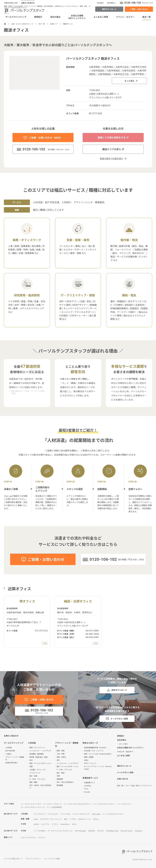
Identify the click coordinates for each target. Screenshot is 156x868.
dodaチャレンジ (85, 819)
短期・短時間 (89, 757)
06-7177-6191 (96, 113)
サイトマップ (147, 785)
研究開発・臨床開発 (36, 754)
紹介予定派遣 (10, 751)
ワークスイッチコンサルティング (60, 831)
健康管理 (60, 779)
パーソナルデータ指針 (52, 859)
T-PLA (86, 789)
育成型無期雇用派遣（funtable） (96, 747)
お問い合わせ (122, 779)
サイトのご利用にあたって (13, 859)
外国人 (86, 760)
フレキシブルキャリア (81, 814)
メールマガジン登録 (119, 719)
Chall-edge (96, 814)
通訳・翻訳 (33, 782)
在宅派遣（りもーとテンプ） (94, 751)
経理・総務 (61, 751)
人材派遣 (9, 747)
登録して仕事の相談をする (112, 137)
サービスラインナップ (16, 17)
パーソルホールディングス (31, 804)
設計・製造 (33, 776)
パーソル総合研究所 (54, 807)
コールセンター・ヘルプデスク (40, 751)
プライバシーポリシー (33, 859)
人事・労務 (61, 754)
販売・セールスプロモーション (40, 763)
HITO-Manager (81, 831)
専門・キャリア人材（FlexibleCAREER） (98, 754)
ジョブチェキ (53, 814)
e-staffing (87, 786)
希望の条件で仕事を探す (112, 158)
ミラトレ (55, 824)
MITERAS (92, 831)
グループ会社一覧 (132, 785)
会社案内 (100, 3)
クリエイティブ (35, 773)
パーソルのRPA (39, 831)
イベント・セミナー (125, 17)
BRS (66, 819)
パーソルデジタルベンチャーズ (33, 807)
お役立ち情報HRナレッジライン (77, 17)
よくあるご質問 (101, 17)
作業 (58, 776)
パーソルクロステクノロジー (104, 804)
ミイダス (73, 819)
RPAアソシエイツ (90, 763)
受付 (31, 760)
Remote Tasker (127, 831)
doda (36, 819)
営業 (31, 766)
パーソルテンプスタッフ (52, 804)
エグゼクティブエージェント (51, 819)
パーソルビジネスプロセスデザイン (78, 804)
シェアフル (45, 824)
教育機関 (60, 785)
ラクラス (42, 837)
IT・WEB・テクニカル (37, 779)
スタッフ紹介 (123, 744)
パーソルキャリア (124, 804)
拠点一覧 (147, 17)
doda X (96, 819)
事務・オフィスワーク (37, 747)
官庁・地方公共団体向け (65, 782)
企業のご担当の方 (28, 3)
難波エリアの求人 (112, 149)
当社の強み (55, 17)
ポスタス (101, 831)
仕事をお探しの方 (11, 3)
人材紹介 (9, 754)
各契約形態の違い (12, 763)
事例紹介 (38, 17)
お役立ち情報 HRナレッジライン (130, 748)
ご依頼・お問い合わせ (139, 9)
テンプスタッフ (40, 814)
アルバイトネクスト (28, 837)
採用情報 (110, 3)
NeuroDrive (65, 824)
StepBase (139, 831)
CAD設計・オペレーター (38, 770)
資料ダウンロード (109, 9)
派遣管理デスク (89, 782)
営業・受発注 (61, 757)
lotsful (36, 824)
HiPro (74, 824)
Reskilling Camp (112, 831)
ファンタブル (65, 814)
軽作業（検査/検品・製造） (39, 757)
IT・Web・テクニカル (64, 769)
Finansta (87, 792)
